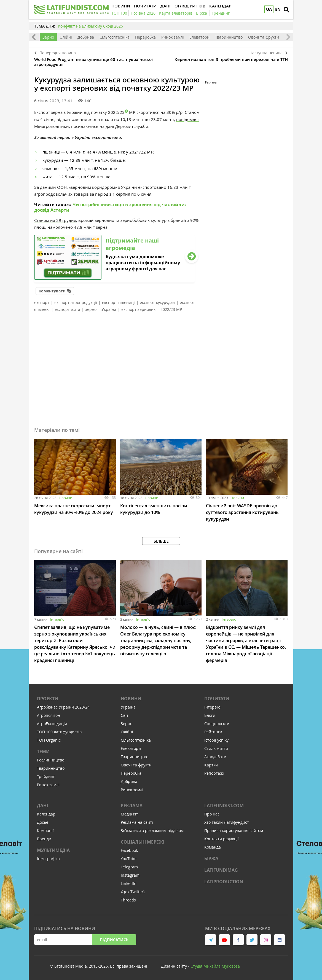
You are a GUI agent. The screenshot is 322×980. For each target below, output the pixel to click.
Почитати (217, 699)
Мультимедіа (53, 850)
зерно (91, 309)
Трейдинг (46, 776)
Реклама (132, 806)
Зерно (48, 37)
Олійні (66, 37)
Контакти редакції (222, 839)
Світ (125, 715)
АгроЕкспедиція (52, 724)
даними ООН (53, 187)
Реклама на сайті (137, 822)
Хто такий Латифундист (227, 822)
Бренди (44, 839)
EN (278, 9)
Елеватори (199, 37)
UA (269, 9)
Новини (65, 498)
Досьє (42, 822)
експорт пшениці (118, 302)
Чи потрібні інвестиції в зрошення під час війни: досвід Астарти (110, 207)
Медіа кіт (129, 814)
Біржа (211, 858)
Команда (213, 847)
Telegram (129, 867)
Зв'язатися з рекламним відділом (152, 830)
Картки (211, 765)
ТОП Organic (49, 740)
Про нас (212, 814)
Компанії (45, 830)
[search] (286, 10)
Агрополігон (49, 715)
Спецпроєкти (217, 724)
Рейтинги (213, 732)
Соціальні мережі (143, 842)
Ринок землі (173, 37)
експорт (42, 302)
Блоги (210, 715)
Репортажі (214, 773)
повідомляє (188, 119)
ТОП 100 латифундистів (59, 732)
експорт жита (67, 309)
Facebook (129, 850)
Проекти (48, 699)
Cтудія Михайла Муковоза (215, 966)
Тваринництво (229, 37)
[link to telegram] (211, 940)
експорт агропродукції (76, 302)
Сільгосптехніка (115, 37)
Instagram (130, 875)
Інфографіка (48, 859)
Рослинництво (51, 760)
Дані (42, 806)
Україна (109, 309)
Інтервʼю (57, 619)
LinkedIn (129, 883)
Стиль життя (216, 748)
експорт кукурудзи (157, 302)
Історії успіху (216, 740)
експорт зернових (138, 309)
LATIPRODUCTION (224, 882)
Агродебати (215, 757)
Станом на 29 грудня (55, 220)
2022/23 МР (171, 309)
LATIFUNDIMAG (221, 870)
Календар (46, 814)
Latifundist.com (224, 806)
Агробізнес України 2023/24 (63, 707)
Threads (128, 900)
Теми (43, 752)
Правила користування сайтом (234, 830)
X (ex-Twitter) (133, 892)
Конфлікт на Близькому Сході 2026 (90, 26)
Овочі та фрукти (264, 37)
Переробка (145, 37)
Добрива (86, 37)
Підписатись (114, 940)
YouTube (129, 859)
